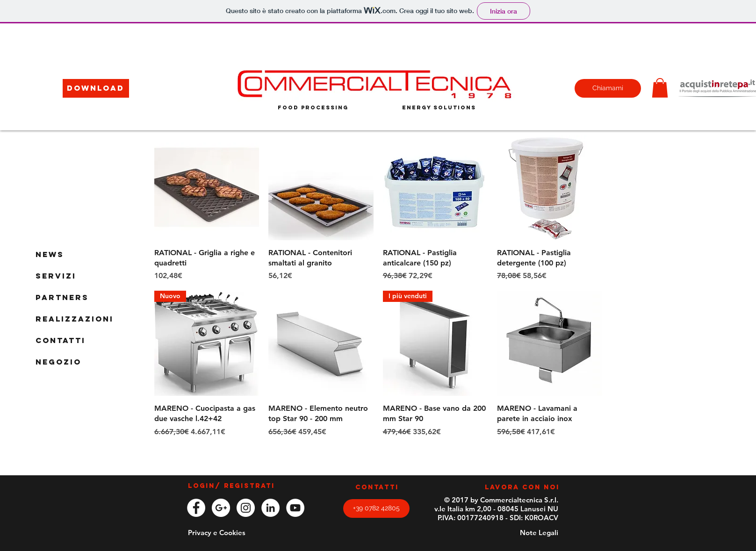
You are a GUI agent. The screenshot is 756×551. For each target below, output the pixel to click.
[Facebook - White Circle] (196, 508)
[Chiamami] (608, 88)
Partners (62, 297)
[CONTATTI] (377, 488)
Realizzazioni (75, 319)
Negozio (58, 362)
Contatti (61, 340)
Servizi (56, 276)
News (50, 254)
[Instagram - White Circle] (246, 508)
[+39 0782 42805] (376, 508)
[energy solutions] (439, 107)
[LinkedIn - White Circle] (270, 508)
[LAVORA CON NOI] (522, 488)
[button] (96, 88)
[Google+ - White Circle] (221, 508)
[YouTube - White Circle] (295, 508)
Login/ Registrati (231, 486)
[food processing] (313, 107)
